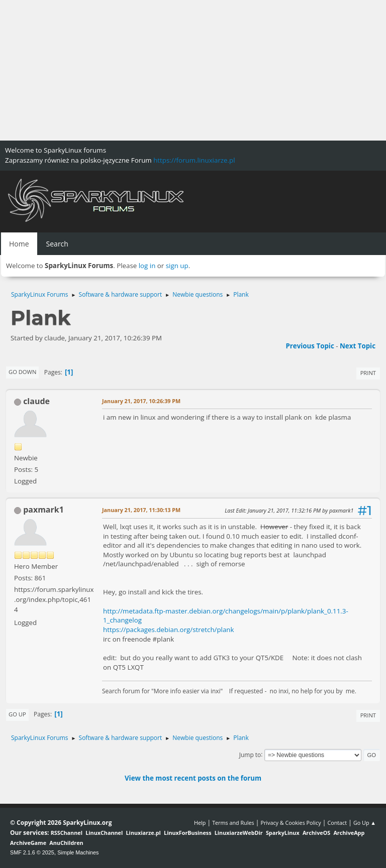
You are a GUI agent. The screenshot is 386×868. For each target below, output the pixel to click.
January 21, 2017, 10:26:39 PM (141, 401)
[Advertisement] (193, 70)
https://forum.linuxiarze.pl (194, 160)
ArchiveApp (349, 833)
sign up (177, 266)
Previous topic (310, 346)
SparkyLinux (283, 833)
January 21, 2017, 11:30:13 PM (141, 510)
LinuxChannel (104, 833)
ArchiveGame (28, 843)
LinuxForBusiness (187, 833)
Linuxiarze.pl (143, 833)
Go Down (22, 372)
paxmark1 (43, 510)
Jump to (250, 754)
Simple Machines (78, 852)
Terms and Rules (233, 823)
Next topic (358, 346)
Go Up (17, 714)
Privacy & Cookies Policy (291, 823)
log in (147, 266)
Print (368, 373)
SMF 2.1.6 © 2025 (32, 852)
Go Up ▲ (365, 823)
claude (36, 401)
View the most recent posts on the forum (193, 778)
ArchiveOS (316, 833)
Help (200, 823)
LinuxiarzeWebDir (239, 833)
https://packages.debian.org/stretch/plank (169, 630)
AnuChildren (66, 843)
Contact (337, 823)
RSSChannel (67, 833)
